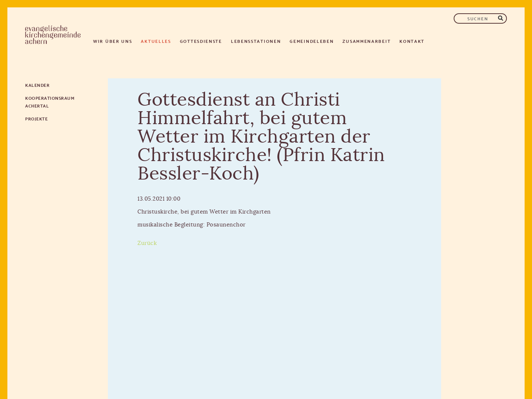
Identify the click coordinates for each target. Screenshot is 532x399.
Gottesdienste (201, 41)
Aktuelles (156, 41)
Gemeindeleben (312, 41)
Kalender (37, 85)
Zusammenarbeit (366, 41)
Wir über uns (112, 41)
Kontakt (412, 41)
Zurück (147, 243)
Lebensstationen (256, 41)
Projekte (36, 118)
